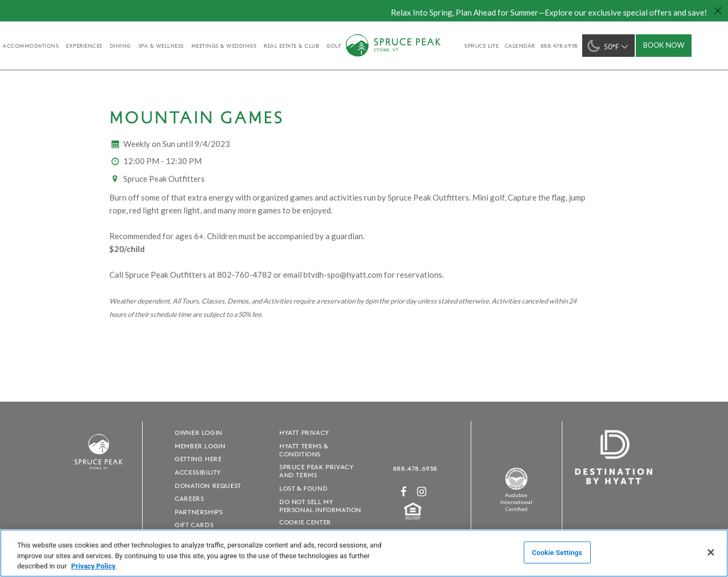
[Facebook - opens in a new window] (404, 491)
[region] (364, 553)
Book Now (664, 45)
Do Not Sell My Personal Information (320, 506)
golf (334, 46)
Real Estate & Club (291, 46)
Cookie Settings (557, 552)
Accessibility (198, 472)
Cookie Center (305, 522)
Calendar (520, 46)
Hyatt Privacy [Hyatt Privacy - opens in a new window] (304, 432)
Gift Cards (194, 525)
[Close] (711, 552)
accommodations (31, 46)
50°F (609, 46)
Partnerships (199, 512)
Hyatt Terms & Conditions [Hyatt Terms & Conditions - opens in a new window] (304, 450)
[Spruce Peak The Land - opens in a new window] (516, 488)
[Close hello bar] (717, 11)
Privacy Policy (93, 566)
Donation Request (208, 486)
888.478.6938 (415, 468)
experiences (84, 46)
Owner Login (199, 432)
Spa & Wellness (161, 46)
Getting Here (198, 459)
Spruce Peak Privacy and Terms (316, 471)
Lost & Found (303, 488)
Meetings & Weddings (224, 46)
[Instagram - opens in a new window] (422, 491)
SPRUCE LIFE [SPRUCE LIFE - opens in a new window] (482, 46)
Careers (189, 498)
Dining (120, 46)
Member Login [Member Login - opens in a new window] (200, 446)
